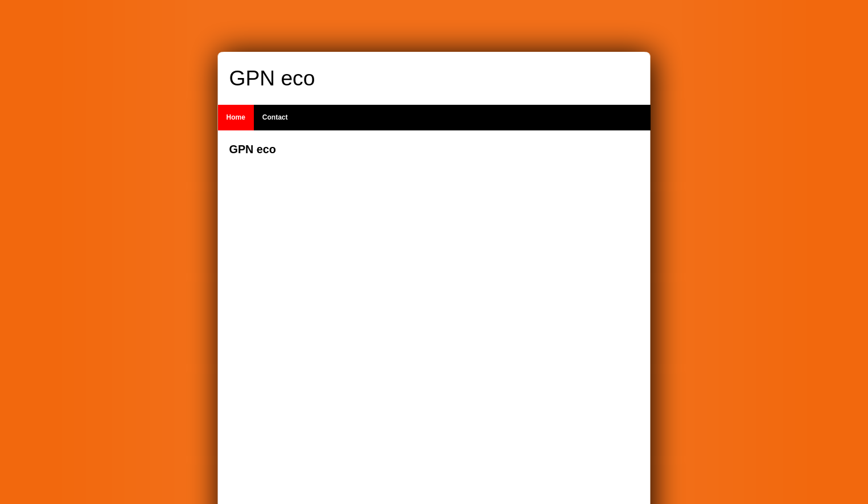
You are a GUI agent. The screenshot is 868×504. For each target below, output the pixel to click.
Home (236, 117)
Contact (275, 117)
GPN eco (272, 78)
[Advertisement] (571, 313)
